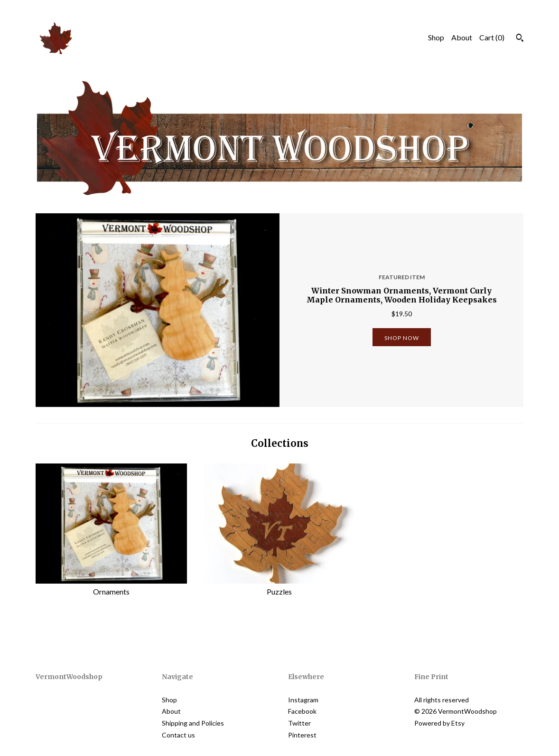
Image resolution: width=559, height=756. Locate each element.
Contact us (178, 735)
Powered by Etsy (439, 723)
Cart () (492, 37)
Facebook (302, 711)
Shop (436, 37)
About (462, 37)
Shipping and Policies (193, 723)
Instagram (303, 700)
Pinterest (302, 735)
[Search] (520, 39)
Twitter (299, 723)
